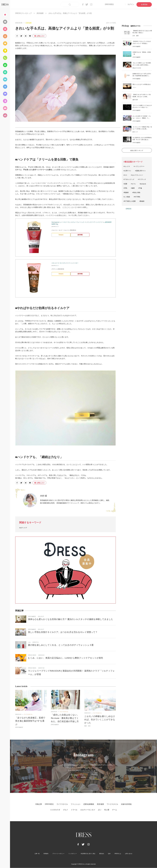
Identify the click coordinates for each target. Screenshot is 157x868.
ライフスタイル (28, 714)
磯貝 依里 (87, 726)
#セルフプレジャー (137, 175)
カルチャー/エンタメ (88, 810)
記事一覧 (37, 854)
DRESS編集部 (32, 616)
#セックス (127, 166)
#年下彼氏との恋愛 (130, 201)
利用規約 (46, 854)
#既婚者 (126, 192)
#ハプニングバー (139, 166)
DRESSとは (118, 854)
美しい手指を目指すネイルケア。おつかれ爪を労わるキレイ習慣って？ (63, 632)
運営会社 (102, 854)
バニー (134, 87)
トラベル (74, 810)
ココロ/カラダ (55, 810)
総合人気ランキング (137, 150)
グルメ (65, 810)
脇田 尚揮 (135, 100)
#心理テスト (127, 171)
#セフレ (133, 184)
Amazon (61, 235)
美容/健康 (40, 13)
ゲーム (115, 810)
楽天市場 (80, 235)
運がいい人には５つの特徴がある (142, 84)
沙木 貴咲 (136, 36)
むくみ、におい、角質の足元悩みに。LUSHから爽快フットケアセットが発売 (65, 658)
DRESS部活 (109, 4)
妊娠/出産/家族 (126, 804)
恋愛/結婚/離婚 (89, 804)
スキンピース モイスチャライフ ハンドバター (65, 263)
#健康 (133, 188)
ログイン (131, 4)
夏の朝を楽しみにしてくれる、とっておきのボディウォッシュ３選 (61, 645)
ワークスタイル (112, 804)
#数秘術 (142, 201)
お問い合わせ (129, 854)
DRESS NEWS (32, 655)
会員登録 (144, 4)
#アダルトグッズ (129, 179)
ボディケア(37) (111, 23)
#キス (125, 175)
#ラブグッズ (142, 179)
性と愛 (107, 810)
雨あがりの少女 (137, 68)
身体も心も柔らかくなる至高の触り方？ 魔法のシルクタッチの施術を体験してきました (71, 619)
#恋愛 (125, 184)
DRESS (129, 209)
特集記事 (39, 804)
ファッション (76, 804)
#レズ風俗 (127, 197)
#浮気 (125, 188)
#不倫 (140, 188)
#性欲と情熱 (136, 192)
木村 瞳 (44, 496)
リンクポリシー (73, 854)
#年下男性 (137, 197)
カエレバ (57, 227)
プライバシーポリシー (58, 854)
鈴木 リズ (135, 132)
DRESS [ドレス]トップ (23, 13)
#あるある (143, 184)
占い (100, 810)
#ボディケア (23, 528)
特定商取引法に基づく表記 (88, 854)
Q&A (109, 854)
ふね (29, 642)
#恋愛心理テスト (140, 171)
